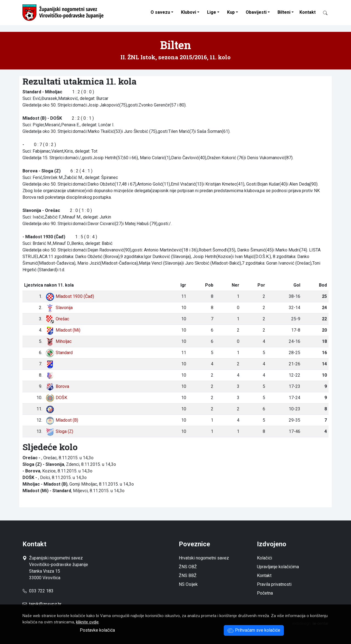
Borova (57, 386)
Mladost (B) (62, 420)
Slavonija (59, 308)
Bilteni (284, 12)
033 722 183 (38, 591)
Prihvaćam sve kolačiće (254, 630)
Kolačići (264, 558)
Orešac (57, 319)
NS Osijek (188, 584)
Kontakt (308, 12)
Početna (265, 593)
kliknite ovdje (87, 622)
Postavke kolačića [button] (97, 630)
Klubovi (189, 12)
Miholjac (59, 341)
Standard (59, 353)
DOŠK (56, 398)
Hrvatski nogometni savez (204, 558)
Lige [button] (212, 12)
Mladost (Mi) (63, 330)
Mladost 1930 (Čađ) (70, 296)
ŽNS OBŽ (188, 567)
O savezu (160, 12)
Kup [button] (231, 12)
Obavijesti (256, 12)
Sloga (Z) (59, 431)
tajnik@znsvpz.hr (45, 604)
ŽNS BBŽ (188, 576)
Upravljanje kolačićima (278, 567)
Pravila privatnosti (274, 584)
